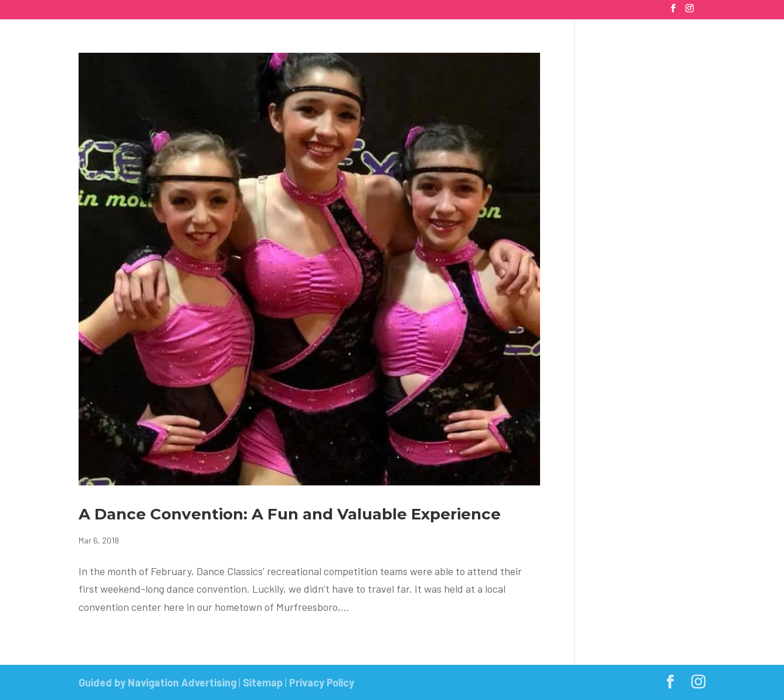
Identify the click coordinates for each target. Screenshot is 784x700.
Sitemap (263, 682)
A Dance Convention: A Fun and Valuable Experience (290, 514)
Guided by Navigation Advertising (157, 682)
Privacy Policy (322, 682)
